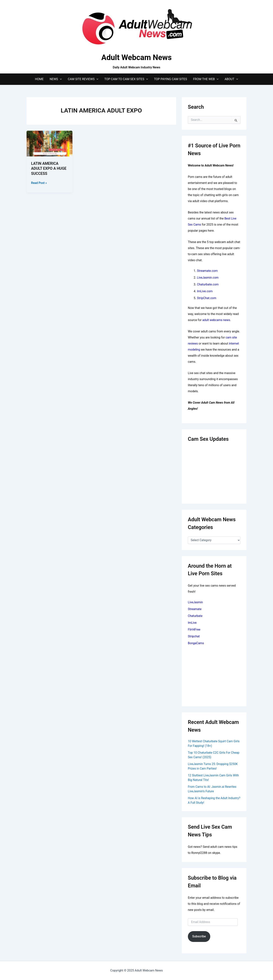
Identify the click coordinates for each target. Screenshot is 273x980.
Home (39, 79)
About (231, 79)
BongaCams (196, 643)
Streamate (195, 609)
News (56, 79)
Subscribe (199, 936)
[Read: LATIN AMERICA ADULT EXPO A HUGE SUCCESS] (49, 143)
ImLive (192, 623)
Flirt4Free (194, 629)
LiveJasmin (196, 602)
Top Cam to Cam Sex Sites (126, 79)
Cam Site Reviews (83, 79)
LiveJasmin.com (208, 278)
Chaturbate (195, 616)
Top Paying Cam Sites (171, 79)
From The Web (206, 79)
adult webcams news (217, 320)
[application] (60, 79)
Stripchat (194, 636)
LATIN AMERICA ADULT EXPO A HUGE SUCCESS (49, 168)
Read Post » (39, 183)
